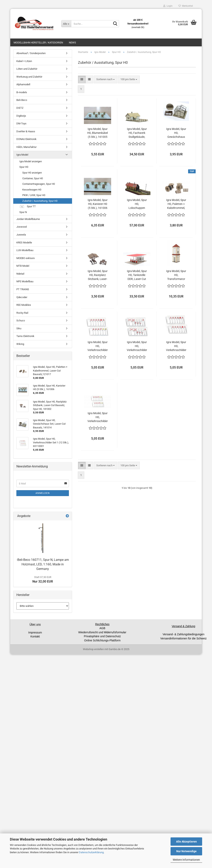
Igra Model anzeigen (31, 161)
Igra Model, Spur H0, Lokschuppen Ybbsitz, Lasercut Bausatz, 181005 (137, 204)
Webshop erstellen (93, 649)
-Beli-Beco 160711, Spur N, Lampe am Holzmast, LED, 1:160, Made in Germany (43, 564)
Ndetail (20, 274)
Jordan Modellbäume (28, 219)
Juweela (21, 235)
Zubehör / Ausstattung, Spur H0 (40, 201)
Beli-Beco (22, 100)
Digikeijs (21, 116)
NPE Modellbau (25, 281)
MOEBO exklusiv (26, 258)
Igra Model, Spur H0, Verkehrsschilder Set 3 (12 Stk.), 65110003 (176, 346)
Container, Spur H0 (33, 178)
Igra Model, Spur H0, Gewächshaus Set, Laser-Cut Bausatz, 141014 (176, 133)
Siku (19, 328)
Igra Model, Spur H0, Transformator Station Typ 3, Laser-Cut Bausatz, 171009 (176, 275)
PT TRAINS (23, 289)
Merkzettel (186, 6)
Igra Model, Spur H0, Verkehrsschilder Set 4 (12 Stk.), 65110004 (98, 417)
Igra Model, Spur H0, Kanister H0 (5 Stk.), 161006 (98, 204)
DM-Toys (21, 123)
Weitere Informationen (186, 860)
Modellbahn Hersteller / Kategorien (38, 43)
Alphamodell (23, 84)
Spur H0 (24, 167)
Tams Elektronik (25, 336)
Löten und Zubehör (27, 69)
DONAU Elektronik (26, 139)
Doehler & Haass (26, 131)
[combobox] (106, 79)
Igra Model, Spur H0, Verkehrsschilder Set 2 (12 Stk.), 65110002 (137, 346)
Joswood (22, 227)
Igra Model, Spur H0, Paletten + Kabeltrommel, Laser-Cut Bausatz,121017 (176, 204)
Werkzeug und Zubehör (29, 77)
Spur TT (28, 207)
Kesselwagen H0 (32, 190)
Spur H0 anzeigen (32, 173)
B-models (22, 92)
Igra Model (22, 155)
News (72, 43)
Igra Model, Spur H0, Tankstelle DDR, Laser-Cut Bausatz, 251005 (137, 275)
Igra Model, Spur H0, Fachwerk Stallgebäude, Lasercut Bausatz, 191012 (137, 133)
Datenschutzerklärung (91, 852)
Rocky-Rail (22, 313)
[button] (82, 79)
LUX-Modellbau (25, 250)
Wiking (20, 344)
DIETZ (20, 108)
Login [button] (168, 6)
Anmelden (43, 493)
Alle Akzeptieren (186, 842)
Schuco (21, 320)
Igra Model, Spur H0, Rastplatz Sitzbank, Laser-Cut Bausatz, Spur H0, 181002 (98, 275)
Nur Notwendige (186, 851)
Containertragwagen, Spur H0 (39, 184)
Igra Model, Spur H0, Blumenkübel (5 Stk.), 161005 (98, 133)
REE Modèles (24, 305)
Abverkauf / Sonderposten (31, 53)
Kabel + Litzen (24, 61)
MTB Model (23, 266)
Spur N (23, 212)
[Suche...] (66, 24)
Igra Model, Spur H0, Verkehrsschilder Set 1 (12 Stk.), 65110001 (98, 346)
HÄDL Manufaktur (26, 147)
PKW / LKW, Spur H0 (34, 195)
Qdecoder (22, 297)
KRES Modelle (24, 243)
